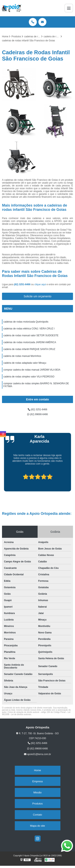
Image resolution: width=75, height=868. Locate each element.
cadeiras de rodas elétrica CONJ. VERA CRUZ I (29, 329)
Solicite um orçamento (37, 296)
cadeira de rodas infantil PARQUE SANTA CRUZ (29, 349)
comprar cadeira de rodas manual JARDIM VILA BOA (32, 370)
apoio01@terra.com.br (37, 754)
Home (37, 770)
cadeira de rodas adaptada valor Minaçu (25, 363)
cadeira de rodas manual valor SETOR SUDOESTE (31, 335)
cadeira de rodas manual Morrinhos (22, 356)
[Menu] (69, 8)
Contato (38, 815)
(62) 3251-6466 (22, 284)
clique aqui (40, 284)
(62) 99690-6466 (37, 414)
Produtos (37, 804)
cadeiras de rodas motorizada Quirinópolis (26, 322)
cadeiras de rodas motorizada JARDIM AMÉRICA (30, 342)
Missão (37, 792)
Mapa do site (37, 826)
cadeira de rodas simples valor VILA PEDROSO (29, 377)
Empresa (37, 781)
